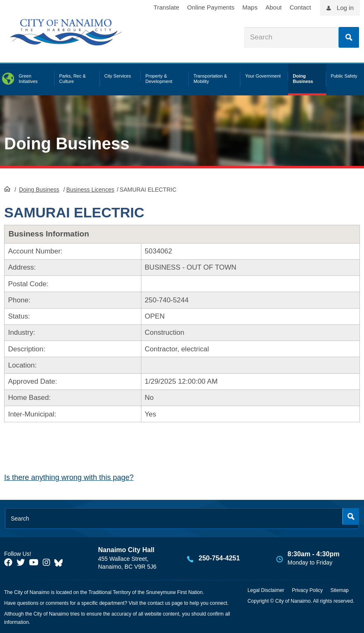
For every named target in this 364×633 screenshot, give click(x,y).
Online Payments (211, 7)
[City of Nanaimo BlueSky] (61, 562)
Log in (345, 8)
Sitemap (340, 590)
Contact (300, 7)
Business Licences (90, 190)
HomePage (7, 189)
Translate (166, 7)
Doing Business (67, 144)
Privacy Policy (307, 590)
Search (349, 37)
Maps (250, 7)
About (273, 7)
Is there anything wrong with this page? (69, 477)
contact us (159, 603)
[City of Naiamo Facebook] (8, 562)
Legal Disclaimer (266, 590)
